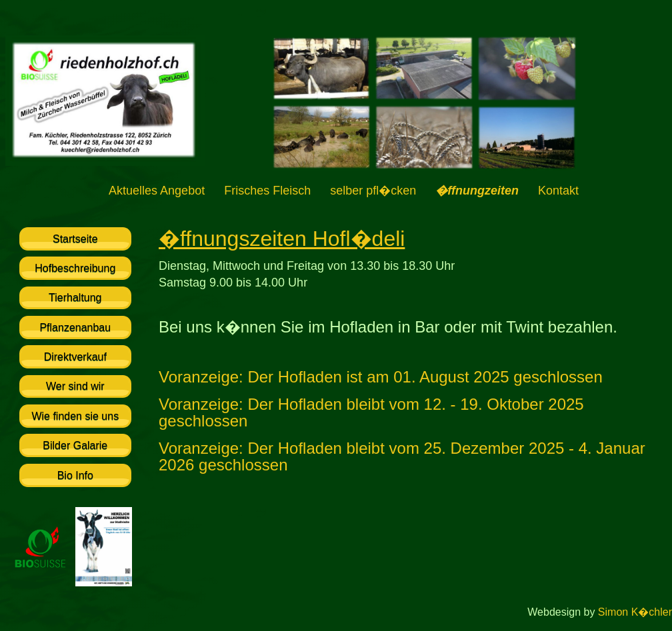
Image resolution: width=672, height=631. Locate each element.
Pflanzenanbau (75, 327)
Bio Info (75, 475)
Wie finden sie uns (75, 416)
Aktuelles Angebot (157, 191)
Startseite (75, 239)
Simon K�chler (635, 612)
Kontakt (558, 191)
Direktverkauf (75, 357)
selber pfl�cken (373, 191)
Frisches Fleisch (267, 191)
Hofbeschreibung (75, 268)
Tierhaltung (75, 298)
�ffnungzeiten (477, 191)
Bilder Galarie (75, 445)
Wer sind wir (75, 386)
